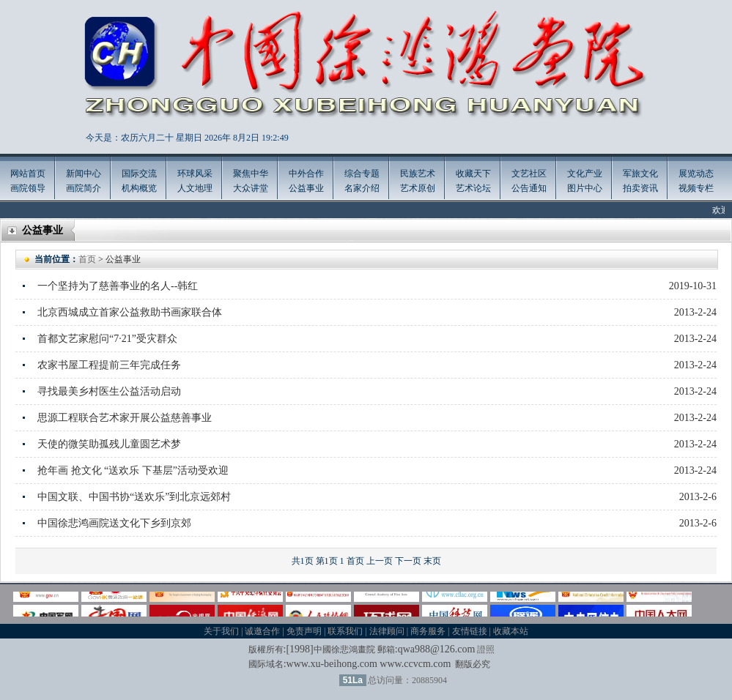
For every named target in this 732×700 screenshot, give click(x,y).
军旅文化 (640, 174)
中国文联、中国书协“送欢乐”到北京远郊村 (134, 497)
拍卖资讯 (640, 188)
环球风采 (195, 174)
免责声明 (304, 631)
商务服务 (428, 631)
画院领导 (28, 188)
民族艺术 (418, 174)
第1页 (327, 561)
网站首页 (28, 174)
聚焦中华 (251, 174)
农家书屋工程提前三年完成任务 (109, 365)
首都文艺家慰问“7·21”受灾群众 (107, 339)
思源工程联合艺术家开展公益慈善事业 (125, 418)
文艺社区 (529, 174)
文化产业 (585, 174)
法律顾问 (387, 631)
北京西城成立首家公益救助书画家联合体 (130, 312)
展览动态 (696, 174)
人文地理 (195, 188)
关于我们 (221, 631)
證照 (486, 649)
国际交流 (139, 174)
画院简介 (84, 188)
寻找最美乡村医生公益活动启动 (109, 391)
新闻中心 (84, 174)
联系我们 (345, 631)
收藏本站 (511, 631)
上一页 (380, 561)
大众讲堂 (251, 188)
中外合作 (306, 174)
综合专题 (362, 174)
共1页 (303, 561)
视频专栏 (696, 188)
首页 (87, 259)
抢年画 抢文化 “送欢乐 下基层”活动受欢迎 (133, 470)
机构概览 (139, 188)
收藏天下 (473, 174)
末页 (432, 561)
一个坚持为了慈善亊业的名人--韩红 (118, 286)
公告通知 (529, 188)
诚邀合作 (262, 631)
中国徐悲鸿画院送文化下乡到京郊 (114, 523)
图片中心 (585, 188)
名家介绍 (362, 188)
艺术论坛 (473, 188)
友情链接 (470, 631)
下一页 (408, 561)
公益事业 (306, 188)
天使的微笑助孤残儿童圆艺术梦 (109, 444)
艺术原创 (418, 188)
